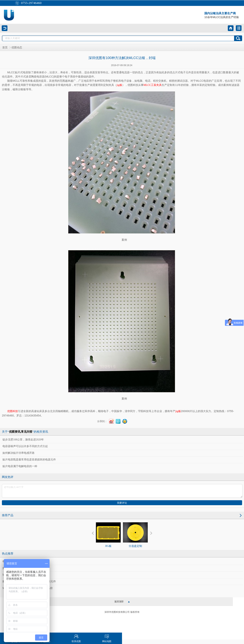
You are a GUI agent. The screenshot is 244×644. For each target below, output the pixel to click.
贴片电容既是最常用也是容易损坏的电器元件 (29, 460)
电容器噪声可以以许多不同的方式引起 (25, 446)
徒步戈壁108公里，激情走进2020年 (23, 440)
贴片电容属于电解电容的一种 (20, 466)
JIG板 (108, 535)
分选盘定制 (135, 535)
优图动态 (17, 48)
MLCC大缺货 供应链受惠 (17, 575)
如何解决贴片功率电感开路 (18, 453)
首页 (5, 48)
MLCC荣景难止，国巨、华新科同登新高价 (28, 588)
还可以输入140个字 (122, 491)
